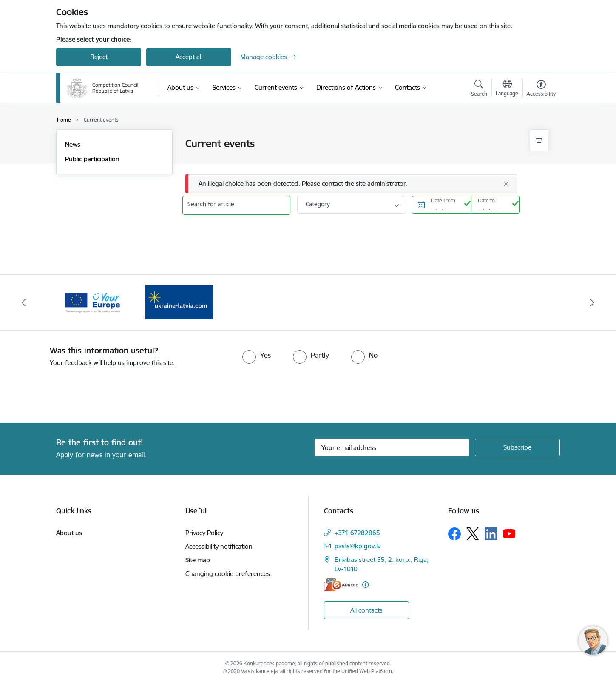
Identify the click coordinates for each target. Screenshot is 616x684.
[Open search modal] (479, 89)
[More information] (365, 585)
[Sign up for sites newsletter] (517, 447)
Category (318, 204)
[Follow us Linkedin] (491, 534)
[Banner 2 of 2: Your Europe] (179, 302)
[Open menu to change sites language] (507, 89)
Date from (443, 201)
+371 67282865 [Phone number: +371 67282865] (357, 533)
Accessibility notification (219, 546)
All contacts (366, 610)
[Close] (506, 184)
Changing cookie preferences (228, 574)
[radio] (257, 355)
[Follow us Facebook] (454, 534)
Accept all (189, 57)
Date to (486, 201)
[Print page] (539, 140)
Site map (198, 560)
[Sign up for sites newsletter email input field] (392, 447)
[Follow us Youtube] (509, 533)
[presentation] (71, 391)
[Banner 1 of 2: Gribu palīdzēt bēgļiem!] (93, 302)
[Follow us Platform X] (473, 534)
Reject (99, 57)
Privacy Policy (204, 533)
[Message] (351, 184)
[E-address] (341, 585)
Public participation (92, 159)
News (73, 144)
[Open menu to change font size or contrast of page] (541, 89)
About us (69, 533)
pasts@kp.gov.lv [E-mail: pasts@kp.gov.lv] (358, 546)
